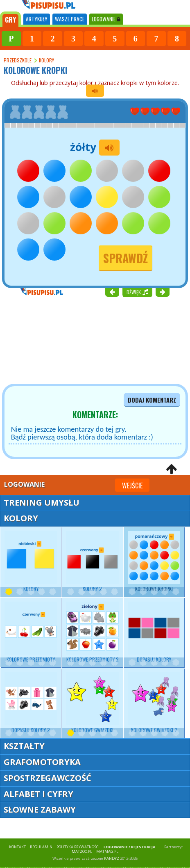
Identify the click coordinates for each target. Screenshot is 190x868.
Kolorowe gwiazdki (92, 703)
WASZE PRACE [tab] (70, 19)
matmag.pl (107, 851)
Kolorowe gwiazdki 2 (154, 703)
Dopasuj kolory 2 (31, 703)
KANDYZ (112, 858)
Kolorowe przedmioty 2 (92, 632)
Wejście (132, 486)
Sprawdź (126, 258)
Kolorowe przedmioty (31, 632)
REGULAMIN (41, 847)
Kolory (31, 562)
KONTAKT (17, 847)
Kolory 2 (92, 562)
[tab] (10, 19)
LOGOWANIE (106, 19)
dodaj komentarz (152, 400)
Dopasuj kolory (154, 632)
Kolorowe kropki (154, 562)
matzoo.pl (82, 851)
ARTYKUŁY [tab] (37, 19)
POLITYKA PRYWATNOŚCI (78, 847)
